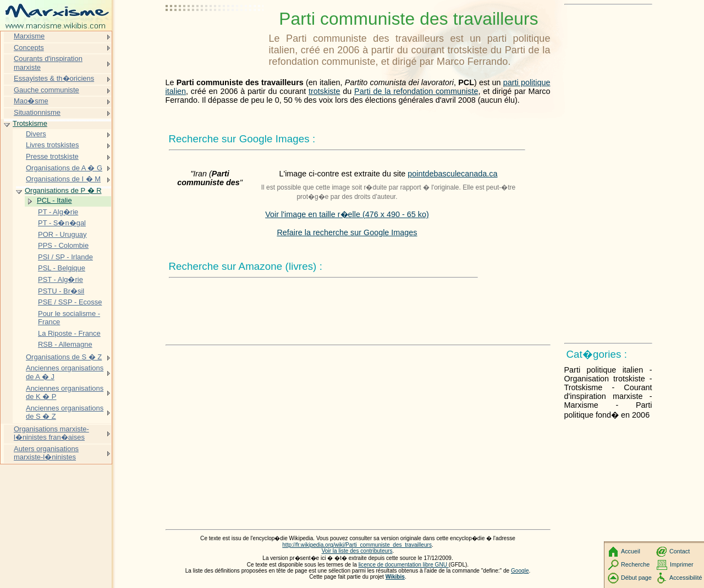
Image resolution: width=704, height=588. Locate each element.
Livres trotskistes (52, 145)
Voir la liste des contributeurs (357, 551)
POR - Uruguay (62, 234)
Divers (36, 134)
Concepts (29, 48)
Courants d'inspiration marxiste (48, 63)
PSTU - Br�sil (61, 291)
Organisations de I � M (63, 179)
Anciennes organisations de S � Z (65, 412)
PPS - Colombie (63, 245)
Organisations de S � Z (64, 357)
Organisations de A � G (64, 168)
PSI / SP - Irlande (65, 257)
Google (520, 571)
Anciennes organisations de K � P (65, 393)
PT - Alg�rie (58, 212)
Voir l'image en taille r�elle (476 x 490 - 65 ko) (347, 214)
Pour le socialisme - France (69, 318)
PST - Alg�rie (61, 279)
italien (176, 91)
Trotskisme (30, 123)
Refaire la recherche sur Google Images (347, 232)
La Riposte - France (69, 333)
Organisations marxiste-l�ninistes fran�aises (51, 433)
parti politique (527, 82)
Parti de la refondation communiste (416, 91)
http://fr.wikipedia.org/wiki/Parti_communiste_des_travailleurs (357, 545)
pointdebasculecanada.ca (452, 174)
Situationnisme (37, 112)
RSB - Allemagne (65, 344)
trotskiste (324, 91)
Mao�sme (31, 101)
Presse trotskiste (52, 156)
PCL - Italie (54, 200)
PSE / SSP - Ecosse (70, 302)
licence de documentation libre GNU (404, 565)
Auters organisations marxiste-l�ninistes (46, 453)
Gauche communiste (46, 90)
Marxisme (29, 36)
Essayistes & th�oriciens (54, 78)
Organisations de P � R (63, 190)
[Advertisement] (215, 36)
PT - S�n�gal (62, 223)
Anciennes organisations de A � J (65, 372)
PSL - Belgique (62, 268)
